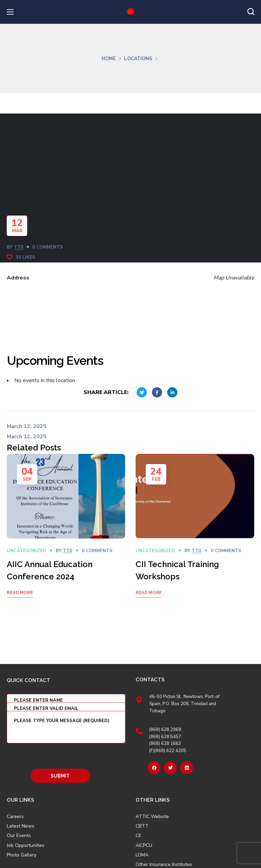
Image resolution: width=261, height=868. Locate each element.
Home (109, 58)
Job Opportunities (26, 846)
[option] (66, 534)
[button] (251, 12)
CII (138, 836)
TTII (19, 247)
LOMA (142, 855)
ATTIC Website (152, 817)
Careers (15, 817)
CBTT (142, 826)
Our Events (19, 836)
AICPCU (144, 846)
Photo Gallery (22, 855)
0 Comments (48, 247)
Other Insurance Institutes (164, 865)
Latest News (21, 826)
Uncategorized (27, 551)
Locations (138, 58)
